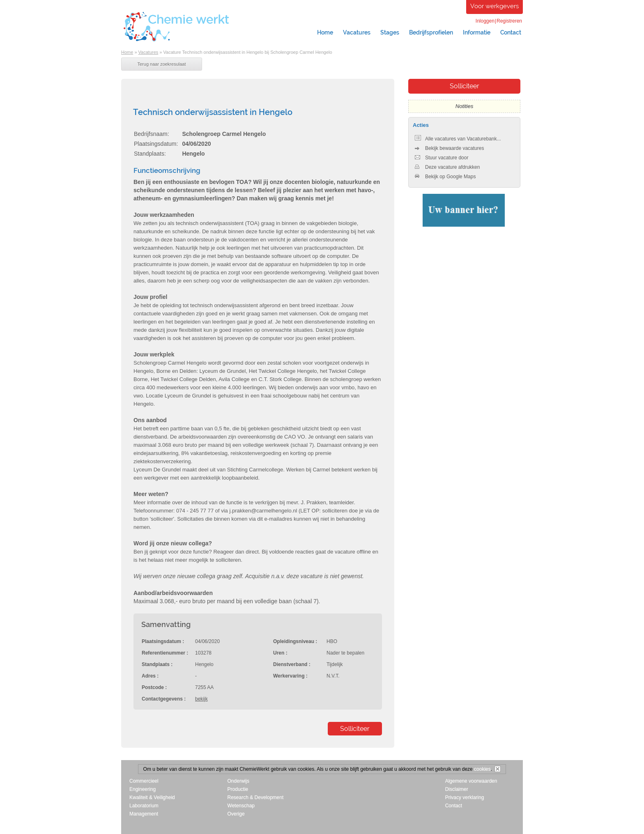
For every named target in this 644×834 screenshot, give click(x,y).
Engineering (143, 789)
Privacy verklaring (465, 797)
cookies (482, 769)
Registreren (509, 21)
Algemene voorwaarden (471, 781)
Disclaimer (457, 789)
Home (325, 32)
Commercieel (144, 781)
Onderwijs (238, 781)
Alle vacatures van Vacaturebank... (458, 139)
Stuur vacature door (442, 158)
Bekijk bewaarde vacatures (449, 148)
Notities (464, 106)
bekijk (201, 699)
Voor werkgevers (494, 6)
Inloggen (485, 21)
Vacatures (357, 32)
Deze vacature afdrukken (447, 167)
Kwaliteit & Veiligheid (152, 797)
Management (144, 814)
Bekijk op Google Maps (445, 177)
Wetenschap (241, 806)
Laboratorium (144, 806)
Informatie (477, 32)
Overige (236, 814)
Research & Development (256, 797)
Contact (511, 32)
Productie (238, 789)
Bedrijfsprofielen (431, 32)
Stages (390, 32)
